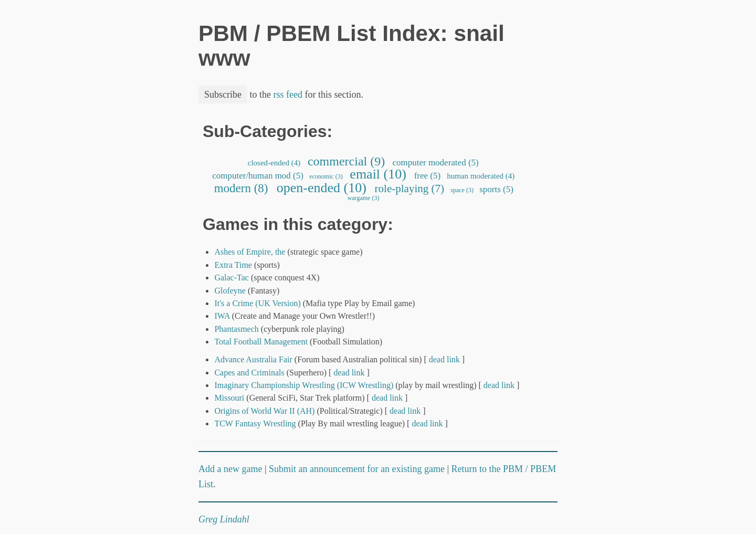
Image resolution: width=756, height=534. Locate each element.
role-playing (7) (409, 189)
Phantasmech (236, 329)
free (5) (427, 176)
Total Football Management (261, 342)
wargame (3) (364, 198)
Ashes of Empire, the (250, 252)
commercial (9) (346, 161)
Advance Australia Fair (253, 359)
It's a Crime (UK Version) (257, 303)
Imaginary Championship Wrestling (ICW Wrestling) (304, 385)
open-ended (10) (321, 188)
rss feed (288, 95)
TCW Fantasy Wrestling (255, 423)
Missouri (229, 398)
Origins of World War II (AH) (264, 411)
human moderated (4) (481, 176)
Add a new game (230, 469)
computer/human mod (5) (258, 176)
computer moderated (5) (435, 163)
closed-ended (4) (274, 163)
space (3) (462, 190)
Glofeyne (230, 291)
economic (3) (326, 176)
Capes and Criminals (249, 373)
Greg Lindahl (224, 519)
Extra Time (233, 265)
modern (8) (241, 188)
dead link (444, 359)
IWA (222, 316)
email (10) (378, 174)
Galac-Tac (232, 278)
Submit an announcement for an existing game (357, 469)
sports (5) (496, 189)
